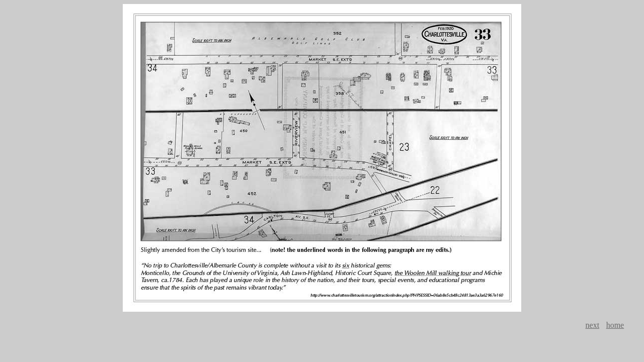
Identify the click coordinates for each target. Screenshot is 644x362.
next (593, 325)
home (615, 325)
